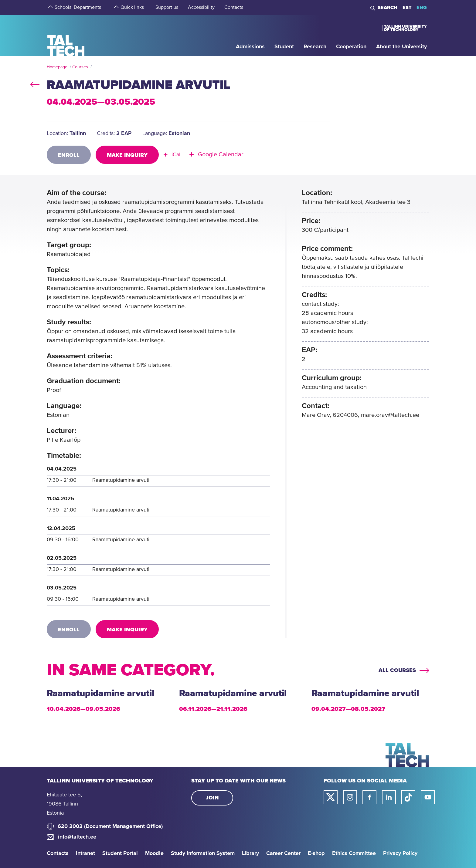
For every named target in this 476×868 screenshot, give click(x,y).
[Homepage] (66, 35)
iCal (176, 155)
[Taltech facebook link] (369, 797)
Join (212, 798)
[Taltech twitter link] (331, 797)
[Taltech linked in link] (389, 797)
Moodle (154, 853)
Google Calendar (221, 155)
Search (388, 8)
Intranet (85, 853)
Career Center (283, 853)
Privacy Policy (400, 853)
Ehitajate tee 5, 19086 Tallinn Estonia (64, 804)
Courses (80, 67)
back (35, 83)
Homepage (57, 67)
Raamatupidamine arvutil (100, 693)
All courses (397, 670)
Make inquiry (127, 155)
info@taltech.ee (77, 837)
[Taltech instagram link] (350, 797)
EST (407, 8)
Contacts (58, 853)
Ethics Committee (354, 853)
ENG (422, 8)
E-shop (316, 853)
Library (250, 853)
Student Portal (120, 853)
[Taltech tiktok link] (408, 797)
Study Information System (203, 853)
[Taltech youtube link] (428, 797)
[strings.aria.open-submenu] (50, 8)
